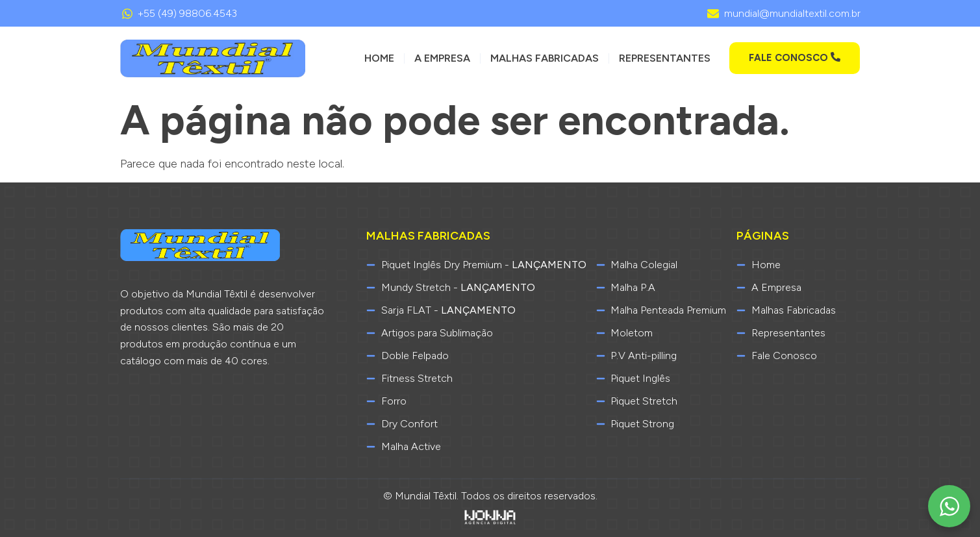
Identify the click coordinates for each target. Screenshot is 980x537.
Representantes (665, 58)
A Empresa (442, 58)
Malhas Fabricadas (545, 58)
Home (379, 58)
